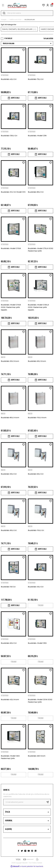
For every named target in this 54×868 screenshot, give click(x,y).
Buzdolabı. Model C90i (37, 643)
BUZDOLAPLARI (30, 20)
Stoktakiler (8, 38)
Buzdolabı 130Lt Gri (9, 136)
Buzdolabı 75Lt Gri (36, 79)
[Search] (27, 13)
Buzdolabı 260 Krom (37, 756)
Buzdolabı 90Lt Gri (9, 530)
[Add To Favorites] (24, 50)
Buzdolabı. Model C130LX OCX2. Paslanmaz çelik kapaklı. (38, 307)
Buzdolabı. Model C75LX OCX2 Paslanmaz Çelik (40, 250)
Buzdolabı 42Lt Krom (10, 700)
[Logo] (17, 5)
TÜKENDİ (40, 605)
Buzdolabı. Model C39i (37, 136)
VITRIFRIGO (5, 75)
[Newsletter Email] (27, 802)
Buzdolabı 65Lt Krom (37, 361)
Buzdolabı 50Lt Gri (9, 474)
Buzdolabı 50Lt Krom (10, 361)
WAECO (3, 357)
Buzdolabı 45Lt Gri (36, 587)
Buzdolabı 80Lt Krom (10, 418)
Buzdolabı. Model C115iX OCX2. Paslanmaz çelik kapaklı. (11, 307)
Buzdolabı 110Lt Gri (36, 530)
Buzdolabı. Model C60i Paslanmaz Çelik (10, 757)
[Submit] (48, 802)
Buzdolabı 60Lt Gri (9, 643)
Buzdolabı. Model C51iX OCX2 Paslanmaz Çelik (40, 701)
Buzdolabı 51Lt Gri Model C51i (13, 192)
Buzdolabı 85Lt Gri (36, 192)
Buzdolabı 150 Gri (8, 587)
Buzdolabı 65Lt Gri (36, 474)
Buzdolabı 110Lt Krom (37, 418)
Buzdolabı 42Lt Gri (9, 79)
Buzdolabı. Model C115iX (11, 248)
